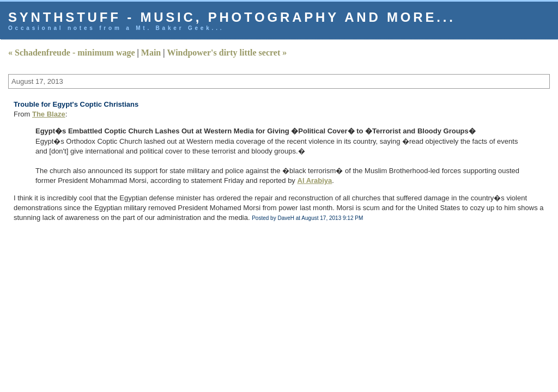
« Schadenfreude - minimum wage (72, 53)
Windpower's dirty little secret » (227, 53)
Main (151, 53)
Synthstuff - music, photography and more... (232, 17)
